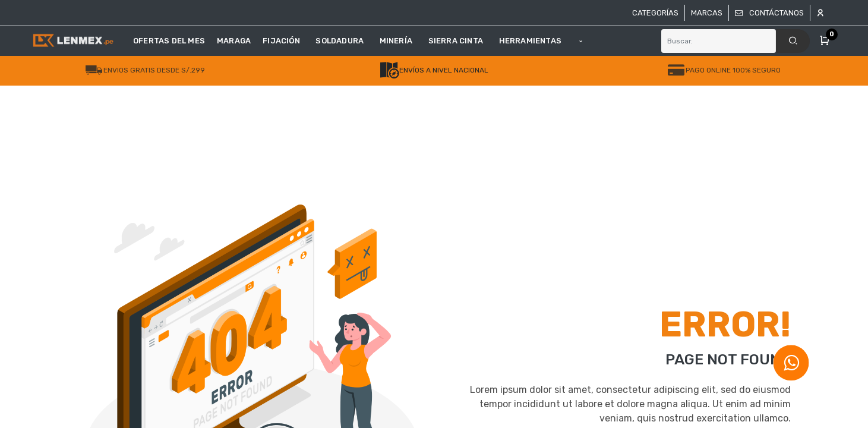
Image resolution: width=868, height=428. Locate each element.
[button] (581, 41)
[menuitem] (172, 41)
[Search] (793, 41)
